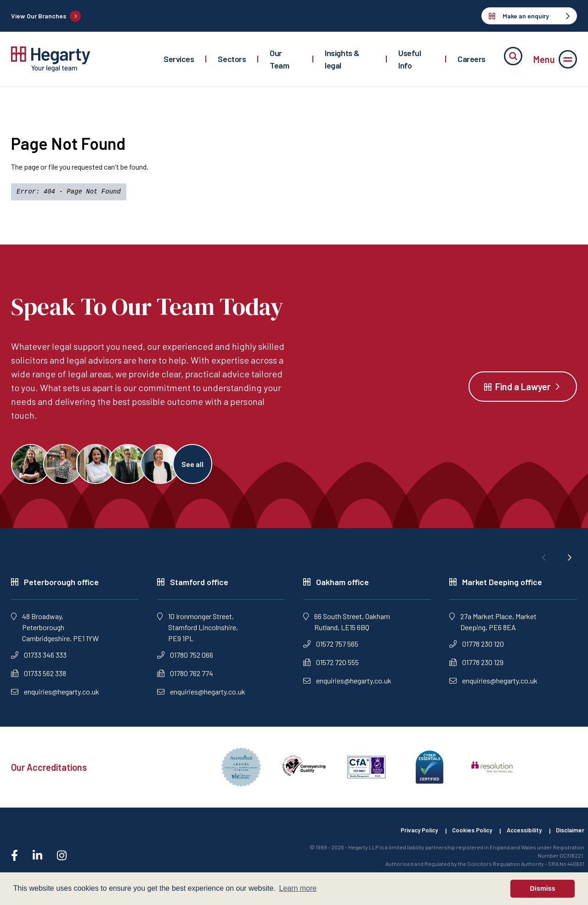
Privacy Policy (406, 837)
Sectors (232, 59)
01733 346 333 (39, 661)
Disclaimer (569, 837)
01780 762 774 (185, 679)
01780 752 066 (185, 661)
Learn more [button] (298, 888)
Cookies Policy (464, 837)
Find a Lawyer (523, 389)
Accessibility (519, 837)
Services (179, 59)
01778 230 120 (477, 650)
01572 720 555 (331, 668)
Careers (472, 59)
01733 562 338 (39, 679)
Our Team (279, 59)
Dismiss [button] (543, 888)
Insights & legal (342, 59)
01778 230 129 (476, 668)
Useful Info (410, 59)
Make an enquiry (529, 16)
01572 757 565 (331, 650)
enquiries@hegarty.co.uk (55, 697)
